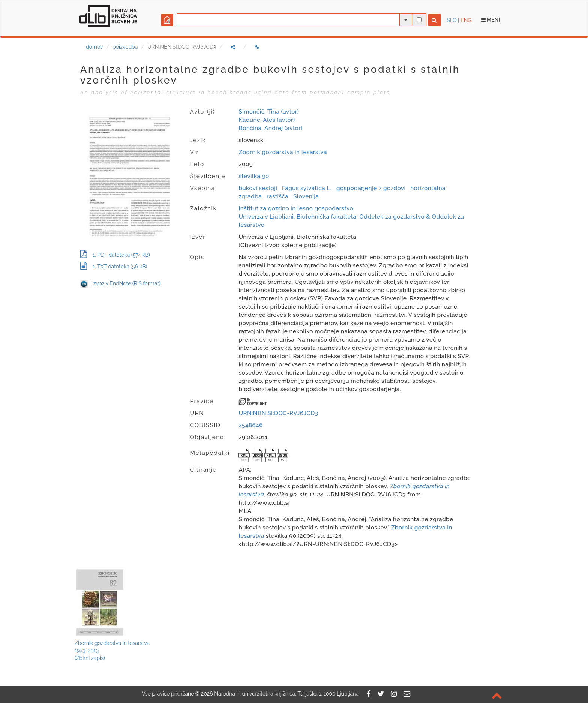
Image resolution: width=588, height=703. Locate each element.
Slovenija (306, 196)
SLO (452, 20)
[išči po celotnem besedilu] (419, 20)
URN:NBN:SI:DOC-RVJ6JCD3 (278, 413)
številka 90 (254, 176)
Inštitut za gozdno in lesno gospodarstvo (296, 208)
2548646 (250, 425)
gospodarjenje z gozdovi (371, 188)
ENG (466, 20)
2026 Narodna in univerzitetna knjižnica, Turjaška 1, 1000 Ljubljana (280, 694)
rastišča (277, 196)
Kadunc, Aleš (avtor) (267, 120)
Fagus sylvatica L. (307, 188)
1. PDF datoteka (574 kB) (115, 255)
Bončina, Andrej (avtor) (270, 128)
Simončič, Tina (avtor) (269, 112)
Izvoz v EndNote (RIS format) (120, 283)
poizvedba (125, 47)
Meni (491, 20)
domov (94, 47)
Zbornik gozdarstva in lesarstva (283, 152)
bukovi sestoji (258, 188)
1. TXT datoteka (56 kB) (114, 267)
